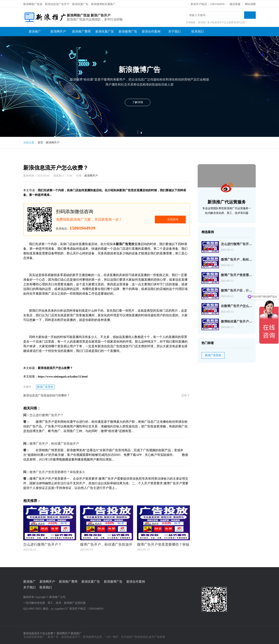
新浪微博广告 (128, 31)
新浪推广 (35, 31)
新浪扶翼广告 (105, 31)
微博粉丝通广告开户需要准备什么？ (246, 321)
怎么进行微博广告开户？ (46, 414)
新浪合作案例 (151, 31)
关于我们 (174, 31)
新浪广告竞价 (45, 386)
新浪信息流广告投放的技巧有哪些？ (46, 395)
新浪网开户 (58, 31)
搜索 (250, 14)
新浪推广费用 (81, 31)
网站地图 (250, 3)
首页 (40, 142)
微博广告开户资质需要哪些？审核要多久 (57, 471)
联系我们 (198, 31)
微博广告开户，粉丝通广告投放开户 (54, 443)
